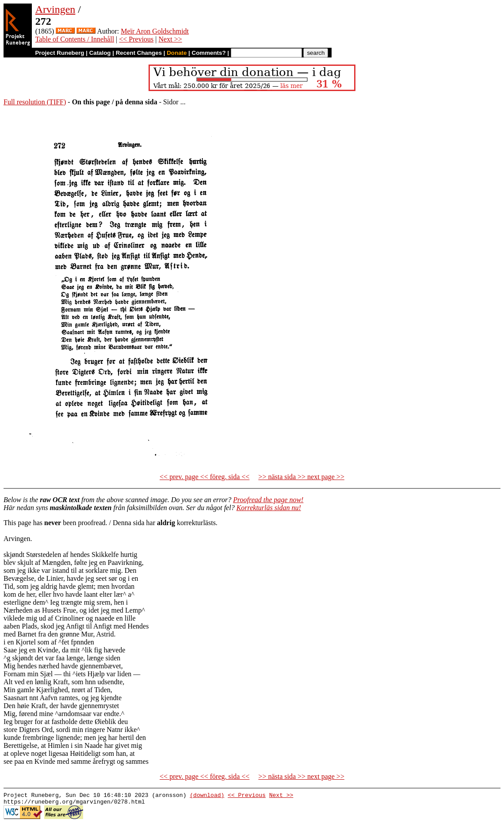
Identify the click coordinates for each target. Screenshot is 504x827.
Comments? (209, 53)
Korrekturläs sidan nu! (269, 508)
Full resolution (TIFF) (35, 102)
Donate (177, 53)
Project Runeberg (59, 53)
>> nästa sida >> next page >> (301, 477)
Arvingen (55, 9)
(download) (207, 796)
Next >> (170, 39)
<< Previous (136, 39)
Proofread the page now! (268, 500)
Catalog (100, 53)
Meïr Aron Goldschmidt (155, 31)
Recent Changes (139, 53)
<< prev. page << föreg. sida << (204, 477)
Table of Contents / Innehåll (75, 39)
